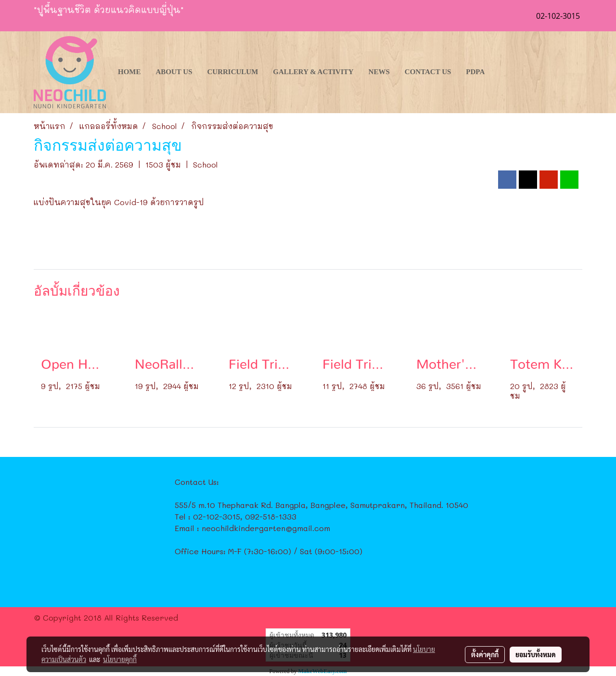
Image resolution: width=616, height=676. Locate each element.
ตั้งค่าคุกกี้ (485, 654)
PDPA (475, 72)
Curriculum (233, 72)
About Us (174, 72)
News (379, 72)
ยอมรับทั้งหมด (536, 654)
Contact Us (428, 72)
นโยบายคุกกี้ (120, 659)
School (205, 164)
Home (129, 72)
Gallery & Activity (313, 72)
